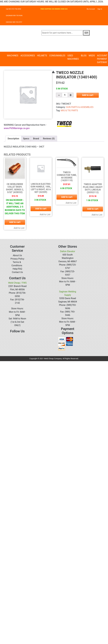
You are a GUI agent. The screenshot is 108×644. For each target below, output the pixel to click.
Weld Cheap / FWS (17, 283)
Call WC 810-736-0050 (13, 9)
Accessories (28, 56)
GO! (86, 33)
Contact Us (17, 272)
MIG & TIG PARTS (69, 110)
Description (13, 139)
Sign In (100, 9)
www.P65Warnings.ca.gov (17, 128)
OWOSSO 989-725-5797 (14, 22)
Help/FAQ (17, 269)
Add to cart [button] (15, 222)
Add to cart (88, 95)
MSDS (92, 56)
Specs (26, 139)
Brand (36, 139)
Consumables (57, 56)
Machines (13, 56)
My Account (91, 9)
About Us (17, 255)
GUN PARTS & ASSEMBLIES (80, 107)
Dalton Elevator (68, 251)
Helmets (42, 56)
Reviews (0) (49, 139)
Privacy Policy (17, 259)
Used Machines (73, 57)
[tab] (13, 139)
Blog (84, 56)
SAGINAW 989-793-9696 (14, 16)
